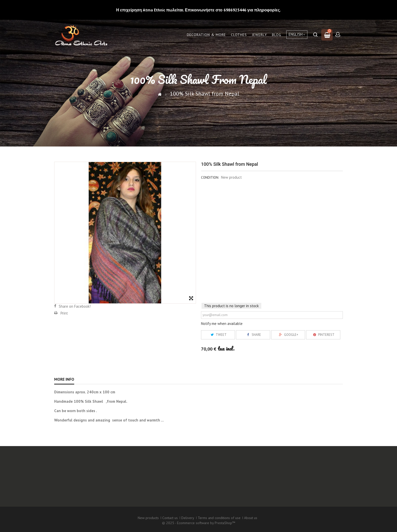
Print (64, 313)
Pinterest (323, 335)
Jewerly (259, 35)
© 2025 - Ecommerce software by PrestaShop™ (199, 523)
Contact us (170, 518)
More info (64, 379)
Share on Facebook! (75, 306)
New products (148, 518)
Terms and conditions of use (219, 518)
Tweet (218, 335)
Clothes (239, 35)
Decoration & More (206, 35)
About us (251, 518)
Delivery (188, 518)
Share (253, 335)
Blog (277, 35)
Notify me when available (222, 324)
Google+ (288, 335)
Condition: (210, 178)
